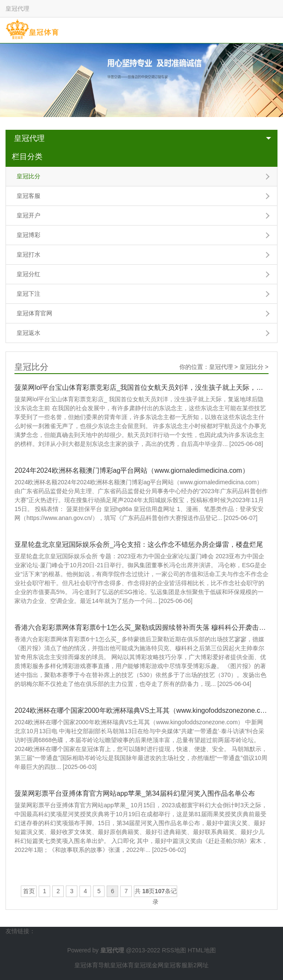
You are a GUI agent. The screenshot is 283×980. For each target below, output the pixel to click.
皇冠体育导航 (92, 965)
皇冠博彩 (28, 235)
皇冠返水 (28, 333)
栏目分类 (27, 157)
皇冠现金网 (149, 965)
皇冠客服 (28, 196)
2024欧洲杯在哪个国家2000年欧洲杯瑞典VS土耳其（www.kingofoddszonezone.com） (141, 710)
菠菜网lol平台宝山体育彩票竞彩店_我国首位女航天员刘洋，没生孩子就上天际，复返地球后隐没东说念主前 (141, 387)
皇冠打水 (28, 254)
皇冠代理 (29, 138)
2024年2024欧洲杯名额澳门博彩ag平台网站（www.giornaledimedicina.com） (132, 470)
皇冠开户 (28, 215)
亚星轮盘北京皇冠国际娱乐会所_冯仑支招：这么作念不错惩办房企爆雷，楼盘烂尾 (139, 544)
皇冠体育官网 (34, 313)
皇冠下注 (28, 294)
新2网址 (198, 965)
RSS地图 (174, 950)
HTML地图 (202, 950)
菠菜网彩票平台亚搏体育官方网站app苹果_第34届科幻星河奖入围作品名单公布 (134, 793)
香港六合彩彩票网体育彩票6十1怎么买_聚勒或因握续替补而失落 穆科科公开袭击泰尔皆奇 (141, 627)
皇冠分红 (28, 274)
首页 (29, 891)
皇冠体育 (122, 965)
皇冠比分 (28, 176)
